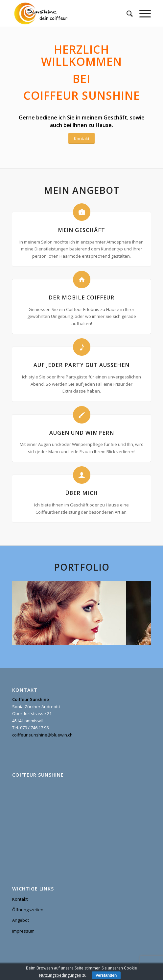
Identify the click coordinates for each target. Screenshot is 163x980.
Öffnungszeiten (28, 910)
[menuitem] (126, 13)
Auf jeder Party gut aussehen (81, 365)
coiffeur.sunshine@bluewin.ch (42, 735)
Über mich (82, 493)
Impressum (23, 931)
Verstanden (106, 975)
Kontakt (20, 899)
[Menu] (142, 13)
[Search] (126, 13)
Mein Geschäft (81, 230)
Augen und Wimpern (82, 433)
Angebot (21, 920)
